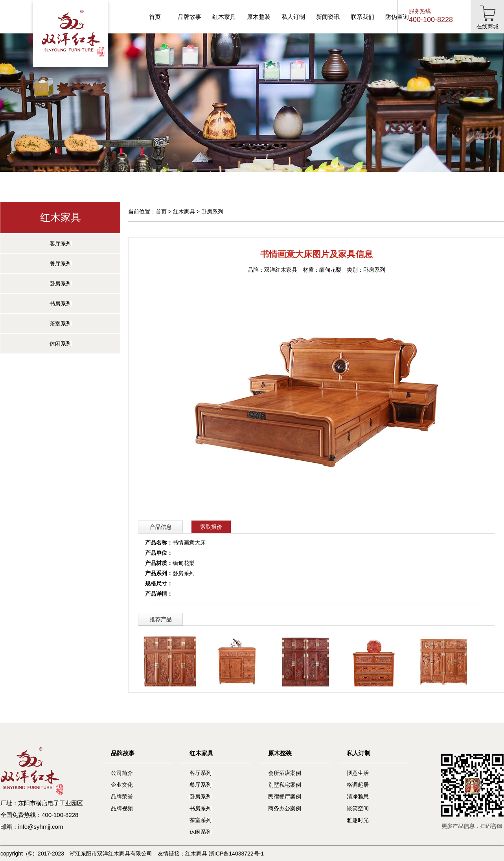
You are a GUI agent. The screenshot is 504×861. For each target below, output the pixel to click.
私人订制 (293, 17)
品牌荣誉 (122, 797)
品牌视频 (122, 808)
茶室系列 (61, 324)
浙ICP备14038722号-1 (236, 854)
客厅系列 (61, 243)
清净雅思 (358, 797)
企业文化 (122, 785)
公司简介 (122, 773)
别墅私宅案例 (285, 785)
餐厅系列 (61, 263)
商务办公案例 (285, 808)
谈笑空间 (358, 808)
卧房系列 (61, 283)
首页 (155, 17)
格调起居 (358, 785)
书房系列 (61, 304)
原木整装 (259, 17)
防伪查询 (397, 17)
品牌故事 (189, 17)
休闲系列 (61, 344)
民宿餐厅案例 (285, 797)
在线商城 (487, 26)
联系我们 (362, 17)
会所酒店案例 (285, 773)
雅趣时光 (358, 820)
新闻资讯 (328, 17)
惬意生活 (358, 773)
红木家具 (224, 17)
